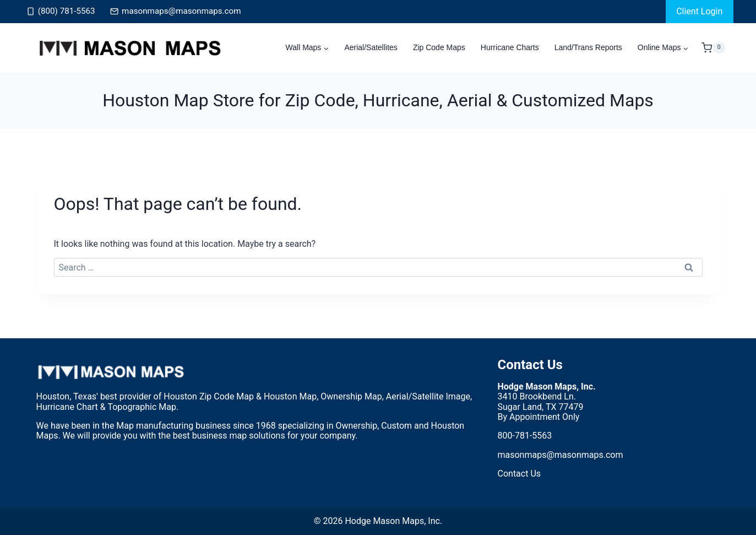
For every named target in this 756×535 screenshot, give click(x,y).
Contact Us (530, 365)
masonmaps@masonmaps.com (561, 455)
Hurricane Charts (510, 47)
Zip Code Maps (439, 47)
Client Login (699, 11)
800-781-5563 (525, 436)
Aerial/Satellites (371, 47)
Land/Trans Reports (588, 47)
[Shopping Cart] (713, 48)
